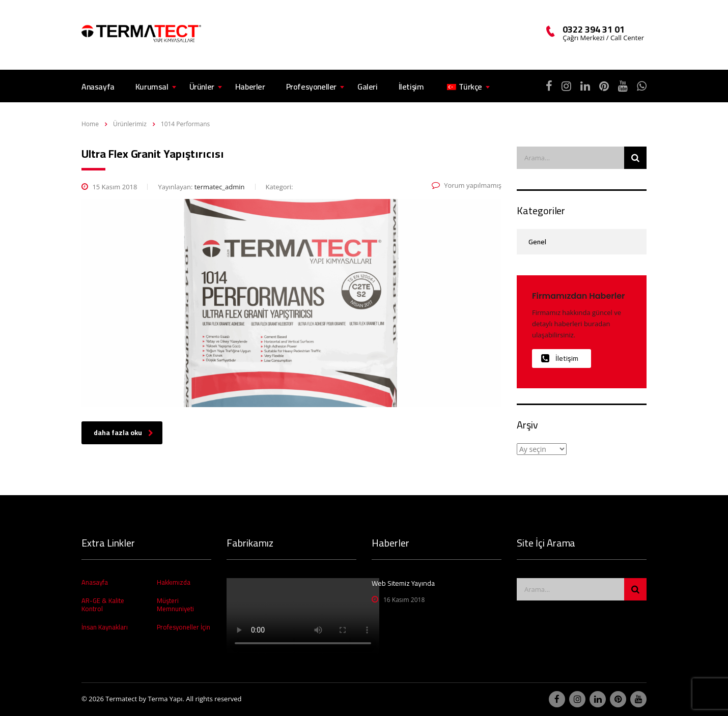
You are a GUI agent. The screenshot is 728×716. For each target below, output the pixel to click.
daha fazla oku (123, 433)
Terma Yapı (165, 699)
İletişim (411, 87)
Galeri (368, 87)
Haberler (250, 87)
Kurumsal (152, 87)
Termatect (121, 699)
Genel (537, 242)
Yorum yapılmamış (467, 185)
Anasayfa (98, 87)
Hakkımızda (174, 582)
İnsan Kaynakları (105, 627)
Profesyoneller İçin (184, 627)
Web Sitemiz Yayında (403, 583)
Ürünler (202, 87)
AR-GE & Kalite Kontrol (103, 605)
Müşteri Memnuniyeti (175, 605)
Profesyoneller (311, 87)
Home (90, 124)
